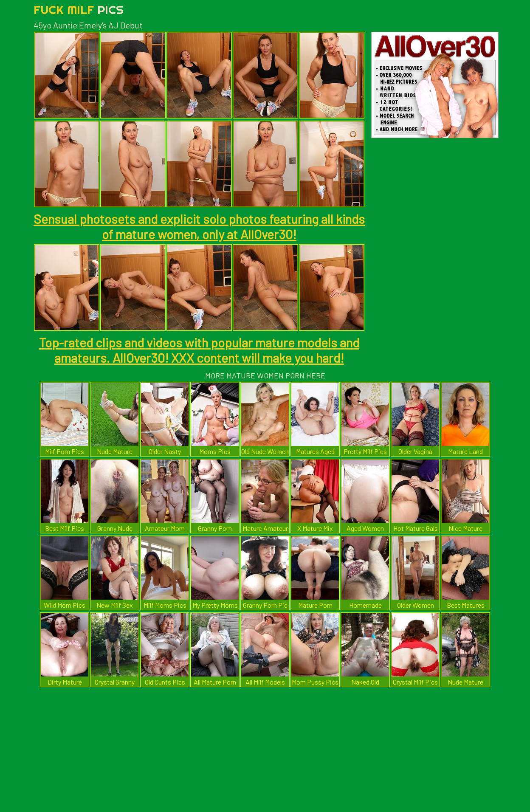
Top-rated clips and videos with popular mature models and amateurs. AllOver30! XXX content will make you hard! (199, 350)
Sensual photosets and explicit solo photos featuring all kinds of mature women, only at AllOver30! (199, 226)
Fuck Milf (79, 10)
